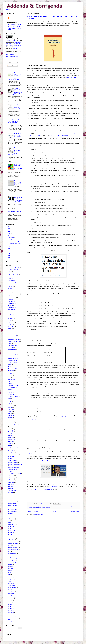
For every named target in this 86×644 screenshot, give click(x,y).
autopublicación (11, 302)
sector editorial (11, 584)
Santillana (10, 582)
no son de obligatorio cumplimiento (44, 460)
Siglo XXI (10, 589)
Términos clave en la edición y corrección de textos (15, 212)
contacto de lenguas (47, 506)
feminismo (10, 417)
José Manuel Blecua (12, 469)
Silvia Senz (12, 18)
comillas (10, 330)
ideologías (10, 449)
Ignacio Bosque (11, 453)
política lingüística (12, 553)
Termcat (67, 132)
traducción (10, 610)
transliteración (11, 612)
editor (9, 382)
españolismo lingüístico (13, 396)
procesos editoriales (12, 563)
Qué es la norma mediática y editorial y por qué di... (16, 243)
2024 (9, 229)
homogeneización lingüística (14, 447)
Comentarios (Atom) (38, 514)
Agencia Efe (11, 279)
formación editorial (12, 419)
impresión (10, 459)
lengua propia (11, 487)
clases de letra (11, 326)
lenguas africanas (12, 488)
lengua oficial (11, 485)
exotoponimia (11, 415)
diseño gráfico (11, 370)
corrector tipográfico (12, 361)
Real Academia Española (13, 576)
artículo (10, 292)
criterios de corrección (13, 362)
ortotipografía (11, 536)
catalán (9, 317)
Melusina (10, 507)
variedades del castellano (13, 618)
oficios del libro (11, 532)
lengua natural (11, 483)
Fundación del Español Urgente (15, 425)
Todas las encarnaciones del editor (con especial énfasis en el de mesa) (18, 107)
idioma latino (11, 451)
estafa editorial (11, 400)
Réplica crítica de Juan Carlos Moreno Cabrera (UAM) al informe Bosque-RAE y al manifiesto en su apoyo (14, 122)
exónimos (10, 413)
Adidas (9, 277)
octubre (11, 240)
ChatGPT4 (10, 324)
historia (9, 445)
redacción (10, 578)
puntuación (10, 570)
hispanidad (10, 441)
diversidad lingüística (13, 372)
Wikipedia (10, 622)
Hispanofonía (11, 443)
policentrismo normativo (13, 549)
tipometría (10, 605)
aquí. (64, 449)
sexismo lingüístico (12, 587)
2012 (9, 258)
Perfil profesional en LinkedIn (15, 25)
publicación (10, 567)
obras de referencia (12, 530)
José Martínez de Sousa (13, 471)
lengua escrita (11, 479)
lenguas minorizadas (12, 490)
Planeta (9, 546)
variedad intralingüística (13, 616)
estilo (66, 506)
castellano (41, 506)
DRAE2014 (10, 374)
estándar (10, 402)
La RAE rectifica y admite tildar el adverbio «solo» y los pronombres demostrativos (18, 199)
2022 (9, 233)
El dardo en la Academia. (53, 486)
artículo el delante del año (14, 294)
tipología (10, 603)
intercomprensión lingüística (14, 467)
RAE (9, 574)
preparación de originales (13, 559)
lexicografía (10, 492)
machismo (10, 500)
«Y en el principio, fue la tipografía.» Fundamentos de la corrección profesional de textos (15, 92)
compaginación (11, 332)
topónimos (10, 608)
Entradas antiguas (75, 512)
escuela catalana (11, 387)
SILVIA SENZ (10, 10)
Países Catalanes (12, 538)
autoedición (10, 300)
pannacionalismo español (13, 542)
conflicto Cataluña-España (14, 342)
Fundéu (69, 506)
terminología (11, 599)
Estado (9, 398)
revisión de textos (12, 580)
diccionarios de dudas (13, 368)
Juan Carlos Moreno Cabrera (14, 473)
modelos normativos (12, 511)
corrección (54, 506)
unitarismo (10, 614)
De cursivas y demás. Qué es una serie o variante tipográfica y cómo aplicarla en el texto (14, 76)
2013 (9, 256)
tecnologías (10, 595)
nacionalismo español (13, 517)
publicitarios (11, 568)
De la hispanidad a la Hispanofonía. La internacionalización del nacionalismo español (15, 151)
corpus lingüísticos (12, 349)
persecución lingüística (13, 544)
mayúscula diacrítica (12, 504)
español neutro (11, 394)
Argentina (10, 288)
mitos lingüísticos (12, 509)
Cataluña (10, 321)
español (63, 506)
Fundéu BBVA (66, 122)
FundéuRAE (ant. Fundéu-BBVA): (65, 417)
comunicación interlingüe (13, 340)
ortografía (10, 534)
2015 (9, 251)
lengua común (11, 475)
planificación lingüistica (13, 548)
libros (9, 496)
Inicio (55, 512)
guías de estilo (74, 506)
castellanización (11, 311)
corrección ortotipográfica (14, 357)
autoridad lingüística (12, 303)
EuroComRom (11, 410)
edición (9, 378)
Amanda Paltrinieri (12, 283)
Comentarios (11, 65)
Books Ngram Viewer (13, 307)
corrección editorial (12, 355)
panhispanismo (11, 540)
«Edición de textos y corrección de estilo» (43, 489)
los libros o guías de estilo (67, 28)
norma (9, 523)
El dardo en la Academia (13, 385)
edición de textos (12, 380)
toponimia (10, 607)
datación (10, 364)
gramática (10, 436)
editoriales (59, 506)
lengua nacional (11, 481)
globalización (11, 432)
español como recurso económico (13, 392)
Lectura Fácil (30, 453)
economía (10, 376)
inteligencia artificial (12, 462)
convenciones (11, 347)
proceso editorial (12, 561)
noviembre (12, 238)
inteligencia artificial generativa (15, 464)
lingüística (10, 498)
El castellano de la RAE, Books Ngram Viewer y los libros (18, 183)
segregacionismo (12, 586)
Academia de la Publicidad (14, 268)
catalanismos (11, 319)
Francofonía (11, 421)
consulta (10, 343)
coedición (10, 328)
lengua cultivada (11, 477)
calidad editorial (35, 506)
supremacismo (11, 593)
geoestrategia (11, 430)
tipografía (10, 601)
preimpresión (11, 557)
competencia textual (12, 336)
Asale (9, 296)
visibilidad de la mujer (13, 620)
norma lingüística (42, 508)
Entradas (10, 63)
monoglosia (10, 513)
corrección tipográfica (13, 359)
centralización (11, 323)
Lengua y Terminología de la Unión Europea (58, 135)
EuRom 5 (10, 411)
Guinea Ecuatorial (12, 439)
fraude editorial (11, 423)
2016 (9, 249)
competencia (11, 334)
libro (9, 494)
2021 (9, 236)
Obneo (46, 134)
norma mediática (49, 508)
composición (11, 338)
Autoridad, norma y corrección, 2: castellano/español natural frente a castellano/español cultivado (15, 168)
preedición (10, 555)
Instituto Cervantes (12, 460)
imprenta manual (12, 457)
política (9, 551)
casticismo (10, 315)
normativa (10, 528)
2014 (9, 253)
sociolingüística (11, 591)
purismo (10, 572)
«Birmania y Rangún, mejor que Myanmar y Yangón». (48, 127)
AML (9, 284)
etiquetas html (11, 406)
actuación (10, 273)
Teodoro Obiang (11, 597)
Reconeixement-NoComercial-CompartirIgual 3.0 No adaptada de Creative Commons (14, 44)
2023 (9, 231)
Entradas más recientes (33, 512)
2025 (9, 227)
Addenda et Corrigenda (15, 16)
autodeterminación (12, 298)
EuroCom (10, 408)
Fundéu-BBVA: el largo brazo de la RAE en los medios (18, 136)
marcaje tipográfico (12, 502)
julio (11, 246)
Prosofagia (10, 565)
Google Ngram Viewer (13, 434)
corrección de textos (12, 353)
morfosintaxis (11, 515)
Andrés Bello (11, 286)
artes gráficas (11, 290)
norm (9, 521)
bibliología (10, 305)
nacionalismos (11, 519)
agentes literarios (12, 281)
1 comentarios (46, 504)
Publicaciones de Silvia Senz (14, 27)
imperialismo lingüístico (13, 455)
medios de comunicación (33, 508)
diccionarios (11, 366)
